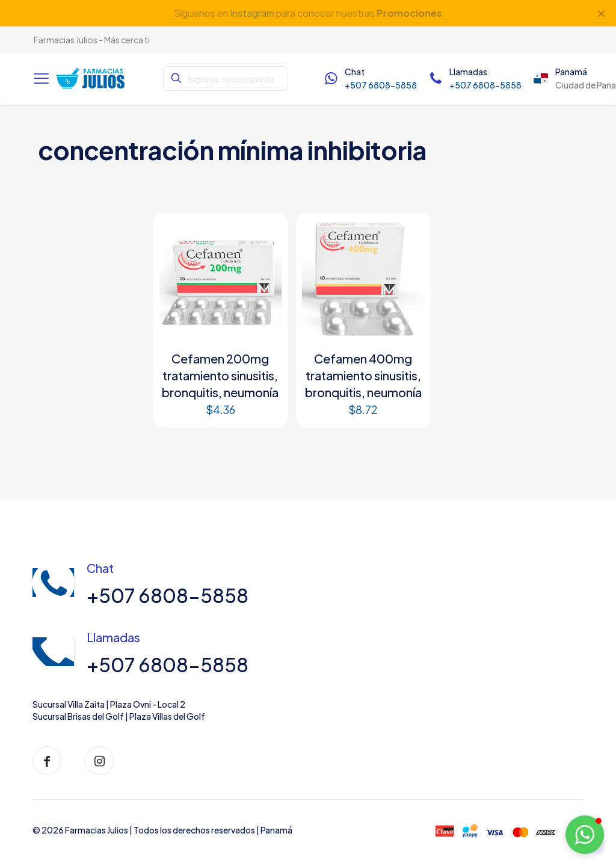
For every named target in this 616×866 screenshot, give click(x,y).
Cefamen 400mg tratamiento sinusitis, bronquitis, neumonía (363, 375)
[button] (585, 835)
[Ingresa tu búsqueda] (225, 79)
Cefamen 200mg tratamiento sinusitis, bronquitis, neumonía (220, 375)
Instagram (252, 13)
